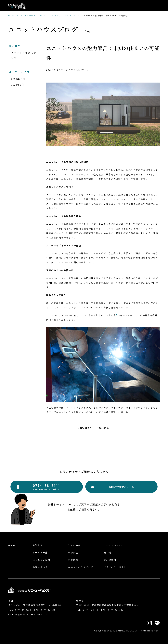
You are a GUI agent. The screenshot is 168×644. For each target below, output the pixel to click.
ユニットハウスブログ (81, 567)
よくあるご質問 (41, 560)
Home (12, 545)
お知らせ (38, 545)
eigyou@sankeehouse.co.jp (31, 614)
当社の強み (74, 545)
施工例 (107, 552)
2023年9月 (18, 85)
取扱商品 (73, 552)
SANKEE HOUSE (125, 630)
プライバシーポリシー (116, 567)
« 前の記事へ (85, 428)
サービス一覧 (40, 552)
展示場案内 (110, 560)
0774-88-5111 (90, 610)
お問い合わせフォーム (121, 487)
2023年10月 (18, 79)
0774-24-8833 (23, 610)
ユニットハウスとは (115, 545)
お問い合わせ (40, 567)
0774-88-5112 (116, 610)
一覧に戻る (103, 428)
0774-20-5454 (49, 610)
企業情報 (73, 560)
